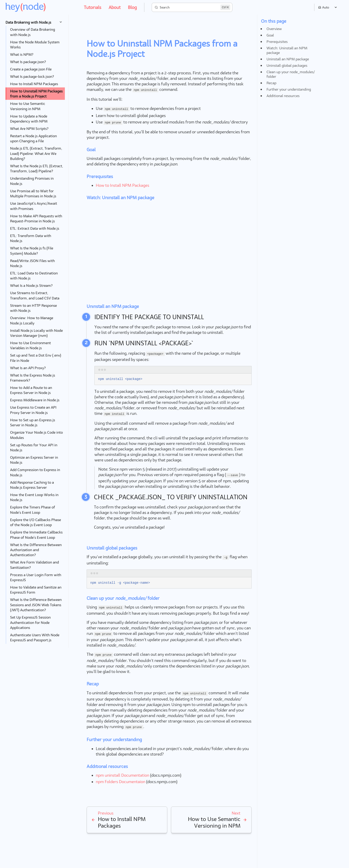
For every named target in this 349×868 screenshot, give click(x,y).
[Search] (192, 7)
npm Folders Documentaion (121, 782)
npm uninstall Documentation (122, 775)
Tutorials (93, 7)
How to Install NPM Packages (122, 185)
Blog (132, 7)
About (115, 7)
